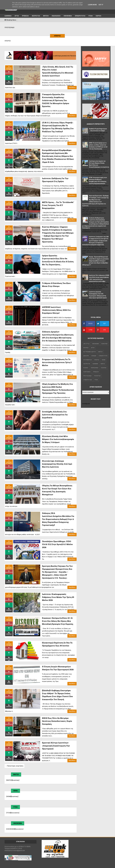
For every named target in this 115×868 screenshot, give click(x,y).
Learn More (92, 5)
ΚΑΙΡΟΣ (98, 16)
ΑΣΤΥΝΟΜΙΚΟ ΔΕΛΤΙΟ (90, 352)
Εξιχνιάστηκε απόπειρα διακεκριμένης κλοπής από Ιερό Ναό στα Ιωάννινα (57, 464)
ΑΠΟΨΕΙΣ (9, 272)
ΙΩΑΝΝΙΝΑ (8, 16)
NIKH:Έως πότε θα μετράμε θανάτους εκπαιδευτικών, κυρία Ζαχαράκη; (57, 721)
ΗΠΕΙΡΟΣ (9, 83)
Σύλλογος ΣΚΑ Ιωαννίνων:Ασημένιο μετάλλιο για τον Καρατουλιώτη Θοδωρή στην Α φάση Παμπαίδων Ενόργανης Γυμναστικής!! (58, 519)
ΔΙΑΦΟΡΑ (9, 299)
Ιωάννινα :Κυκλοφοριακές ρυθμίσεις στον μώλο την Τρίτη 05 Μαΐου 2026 (58, 597)
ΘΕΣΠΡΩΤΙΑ (36, 16)
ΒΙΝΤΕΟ (46, 16)
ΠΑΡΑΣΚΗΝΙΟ (95, 368)
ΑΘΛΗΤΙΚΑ (104, 344)
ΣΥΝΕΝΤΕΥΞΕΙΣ (88, 380)
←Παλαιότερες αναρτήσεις (14, 766)
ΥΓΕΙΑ (90, 16)
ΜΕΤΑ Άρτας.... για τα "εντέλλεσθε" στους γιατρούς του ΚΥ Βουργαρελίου (58, 205)
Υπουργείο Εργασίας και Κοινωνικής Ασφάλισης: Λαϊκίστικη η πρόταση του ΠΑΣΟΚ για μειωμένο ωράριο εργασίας (56, 100)
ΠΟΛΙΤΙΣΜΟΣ (87, 372)
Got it (101, 5)
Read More (72, 87)
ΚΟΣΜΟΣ (86, 368)
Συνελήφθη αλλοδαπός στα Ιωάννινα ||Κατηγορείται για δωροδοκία (55, 415)
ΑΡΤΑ (16, 16)
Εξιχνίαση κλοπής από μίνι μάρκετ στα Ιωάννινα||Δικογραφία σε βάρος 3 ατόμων (58, 439)
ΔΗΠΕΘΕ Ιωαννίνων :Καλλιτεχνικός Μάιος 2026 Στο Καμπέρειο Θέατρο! (56, 310)
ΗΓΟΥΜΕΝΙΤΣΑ (88, 360)
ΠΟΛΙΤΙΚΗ (9, 734)
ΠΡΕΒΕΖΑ (25, 16)
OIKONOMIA (95, 344)
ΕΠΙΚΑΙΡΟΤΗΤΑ (80, 16)
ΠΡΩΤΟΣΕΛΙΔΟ (9, 502)
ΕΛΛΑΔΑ (94, 356)
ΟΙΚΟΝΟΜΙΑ (67, 16)
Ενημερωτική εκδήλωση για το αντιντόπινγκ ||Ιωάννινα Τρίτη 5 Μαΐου (57, 362)
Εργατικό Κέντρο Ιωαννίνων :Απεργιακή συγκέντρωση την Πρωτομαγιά (56, 746)
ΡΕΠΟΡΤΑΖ (97, 376)
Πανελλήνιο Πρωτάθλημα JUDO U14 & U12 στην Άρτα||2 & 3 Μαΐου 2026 (57, 544)
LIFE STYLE (86, 344)
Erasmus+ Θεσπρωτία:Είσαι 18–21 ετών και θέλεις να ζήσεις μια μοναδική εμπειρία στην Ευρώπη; (58, 621)
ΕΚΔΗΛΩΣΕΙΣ (56, 16)
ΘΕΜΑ (104, 360)
